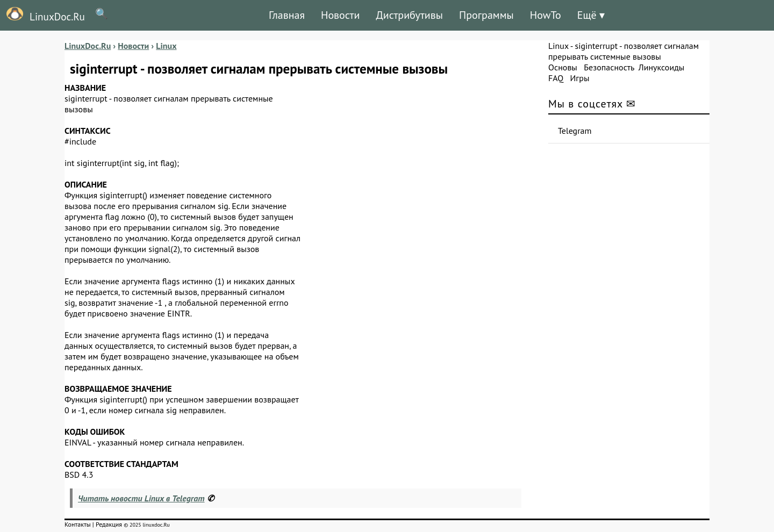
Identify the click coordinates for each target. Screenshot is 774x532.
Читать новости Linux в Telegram (141, 498)
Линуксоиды (662, 67)
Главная (287, 15)
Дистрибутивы (409, 15)
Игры (579, 78)
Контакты (78, 524)
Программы (486, 15)
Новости (340, 15)
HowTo (546, 15)
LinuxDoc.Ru (42, 15)
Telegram (575, 131)
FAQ (556, 78)
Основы (563, 67)
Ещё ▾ (591, 15)
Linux (558, 46)
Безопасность (609, 67)
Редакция (109, 524)
